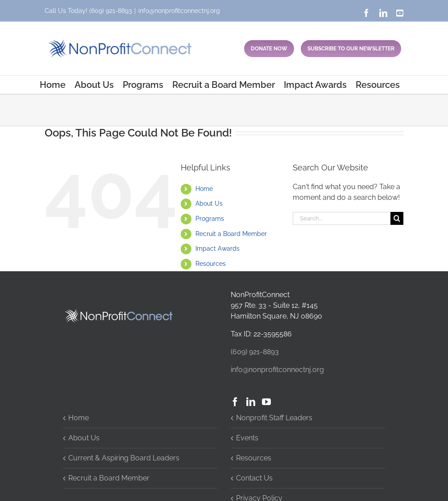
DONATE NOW (269, 49)
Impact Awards (218, 248)
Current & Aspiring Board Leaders (124, 458)
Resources (211, 264)
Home (204, 189)
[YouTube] (266, 402)
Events (247, 438)
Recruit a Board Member (231, 234)
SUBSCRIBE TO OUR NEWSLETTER (351, 49)
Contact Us (254, 478)
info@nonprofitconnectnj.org (179, 11)
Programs (210, 219)
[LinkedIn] (251, 402)
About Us (209, 203)
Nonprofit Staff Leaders (274, 418)
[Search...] (342, 218)
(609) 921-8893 (110, 11)
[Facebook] (235, 402)
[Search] (397, 218)
